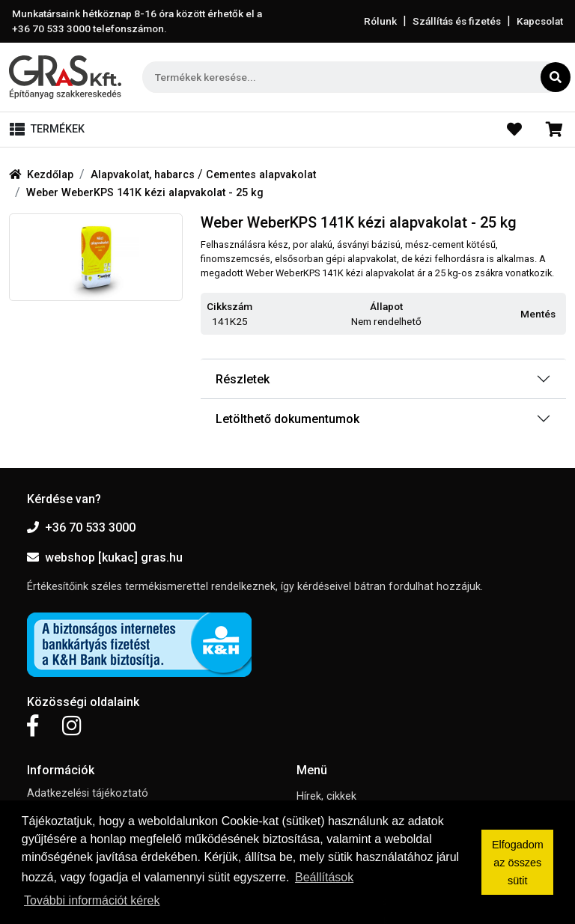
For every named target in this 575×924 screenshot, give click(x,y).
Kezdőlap (41, 175)
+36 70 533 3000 (81, 528)
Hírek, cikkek (326, 796)
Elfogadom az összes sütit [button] (518, 863)
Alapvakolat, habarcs (144, 175)
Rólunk (380, 21)
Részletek (243, 379)
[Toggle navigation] (50, 130)
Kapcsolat (540, 21)
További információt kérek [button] (92, 900)
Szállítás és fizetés (457, 21)
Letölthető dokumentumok (287, 419)
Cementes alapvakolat (261, 175)
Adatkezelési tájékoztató (88, 793)
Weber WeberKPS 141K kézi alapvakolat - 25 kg (145, 193)
